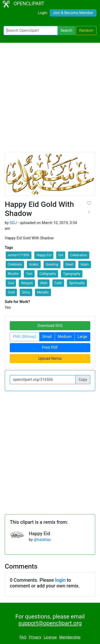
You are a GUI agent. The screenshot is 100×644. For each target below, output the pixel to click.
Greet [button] (70, 264)
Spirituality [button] (77, 283)
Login (42, 13)
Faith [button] (58, 283)
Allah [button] (44, 283)
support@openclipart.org (50, 623)
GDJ (13, 223)
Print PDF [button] (50, 348)
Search (66, 30)
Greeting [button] (52, 264)
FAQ (23, 637)
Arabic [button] (34, 264)
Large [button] (82, 337)
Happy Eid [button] (44, 255)
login (60, 580)
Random (86, 30)
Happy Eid (40, 534)
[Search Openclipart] (31, 31)
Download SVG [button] (50, 326)
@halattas (42, 540)
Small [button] (47, 337)
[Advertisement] (50, 99)
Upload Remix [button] (50, 359)
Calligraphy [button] (48, 274)
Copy (83, 380)
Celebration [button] (79, 255)
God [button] (11, 283)
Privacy (35, 637)
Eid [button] (61, 255)
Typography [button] (72, 274)
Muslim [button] (13, 274)
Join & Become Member (73, 13)
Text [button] (29, 274)
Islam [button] (85, 264)
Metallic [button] (43, 292)
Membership (70, 637)
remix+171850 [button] (19, 255)
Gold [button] (11, 292)
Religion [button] (27, 283)
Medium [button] (65, 337)
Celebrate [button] (15, 264)
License (50, 637)
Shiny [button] (26, 292)
